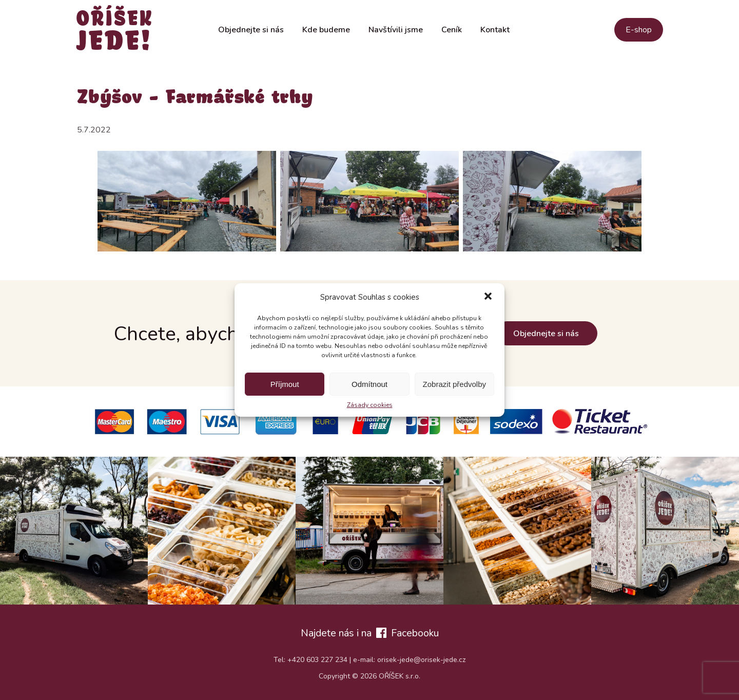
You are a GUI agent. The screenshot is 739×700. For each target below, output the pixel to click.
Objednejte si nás (251, 30)
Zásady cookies (370, 405)
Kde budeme (326, 30)
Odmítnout (369, 384)
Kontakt (495, 30)
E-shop (639, 30)
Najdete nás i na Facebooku (370, 633)
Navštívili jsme (396, 30)
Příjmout (285, 384)
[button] (488, 297)
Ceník (452, 30)
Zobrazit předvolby (454, 384)
